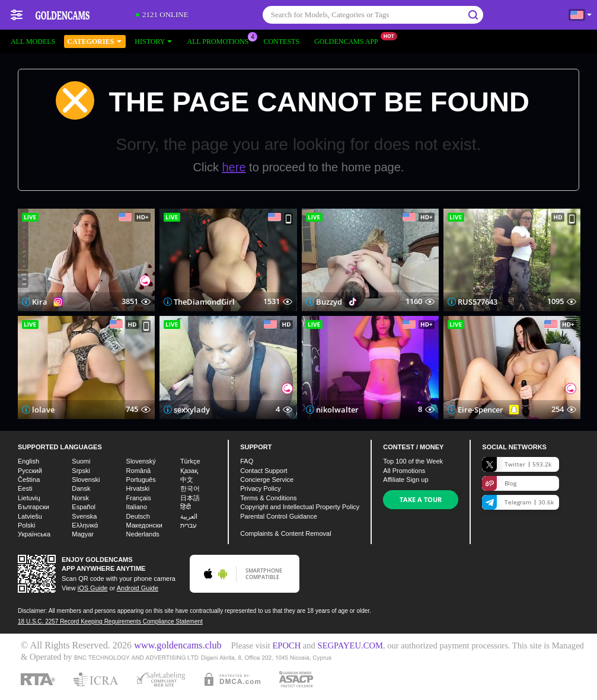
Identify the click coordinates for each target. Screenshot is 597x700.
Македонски (144, 525)
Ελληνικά (85, 525)
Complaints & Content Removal (285, 533)
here (234, 167)
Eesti (25, 488)
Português (141, 480)
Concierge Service (267, 480)
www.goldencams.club (178, 645)
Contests (281, 41)
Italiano (137, 507)
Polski (26, 525)
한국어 (190, 488)
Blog (499, 483)
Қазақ (189, 471)
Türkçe (190, 461)
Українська (34, 534)
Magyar (83, 534)
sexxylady (192, 410)
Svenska (84, 516)
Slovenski (86, 480)
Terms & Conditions (268, 498)
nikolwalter (337, 410)
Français (139, 498)
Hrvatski (138, 488)
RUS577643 (478, 302)
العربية (189, 516)
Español (84, 507)
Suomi (81, 461)
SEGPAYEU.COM (350, 645)
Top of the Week (413, 461)
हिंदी (186, 507)
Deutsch (138, 516)
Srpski (81, 471)
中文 (187, 480)
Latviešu (30, 516)
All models (33, 41)
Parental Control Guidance (279, 516)
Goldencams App (349, 40)
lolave (43, 410)
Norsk (80, 498)
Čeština (29, 480)
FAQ (247, 461)
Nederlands (143, 534)
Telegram (518, 502)
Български (33, 507)
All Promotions (221, 40)
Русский (30, 471)
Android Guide (138, 588)
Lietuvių (29, 498)
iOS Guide (93, 588)
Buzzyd (329, 302)
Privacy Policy (260, 488)
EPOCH (286, 645)
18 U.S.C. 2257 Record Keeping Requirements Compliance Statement (110, 621)
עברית (189, 525)
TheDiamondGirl (204, 302)
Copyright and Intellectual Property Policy (300, 507)
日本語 (190, 498)
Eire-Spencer (481, 410)
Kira (40, 302)
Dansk (81, 488)
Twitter (517, 464)
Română (139, 471)
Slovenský (141, 461)
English (28, 461)
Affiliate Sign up (406, 480)
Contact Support (264, 471)
